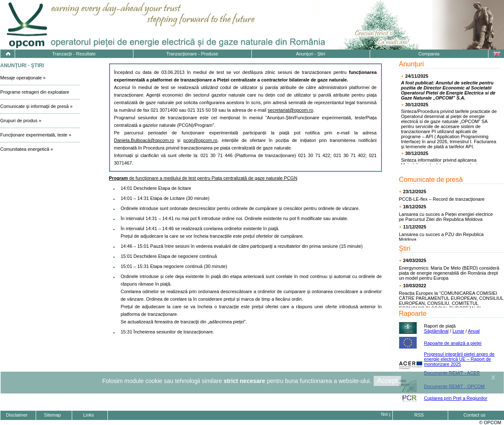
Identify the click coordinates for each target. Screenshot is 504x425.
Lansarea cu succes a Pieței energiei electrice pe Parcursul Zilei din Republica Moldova (446, 217)
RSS (419, 415)
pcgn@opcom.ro (200, 140)
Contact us (474, 415)
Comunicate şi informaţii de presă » (37, 106)
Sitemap (52, 415)
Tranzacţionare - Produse (192, 54)
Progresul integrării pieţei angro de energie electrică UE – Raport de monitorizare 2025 (459, 359)
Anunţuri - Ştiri (311, 54)
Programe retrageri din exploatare (35, 92)
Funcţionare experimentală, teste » (36, 135)
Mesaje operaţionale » (23, 78)
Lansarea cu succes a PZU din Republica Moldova (441, 237)
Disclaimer (17, 415)
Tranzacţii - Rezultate (74, 54)
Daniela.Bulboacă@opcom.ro (144, 140)
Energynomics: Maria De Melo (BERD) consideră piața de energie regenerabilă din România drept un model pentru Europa (449, 273)
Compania (429, 54)
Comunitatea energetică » (27, 149)
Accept (388, 381)
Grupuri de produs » (21, 121)
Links (89, 415)
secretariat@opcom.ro (290, 110)
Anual (474, 331)
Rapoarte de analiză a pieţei (453, 343)
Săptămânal (436, 331)
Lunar (458, 331)
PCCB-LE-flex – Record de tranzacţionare (442, 199)
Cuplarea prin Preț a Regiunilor (456, 398)
